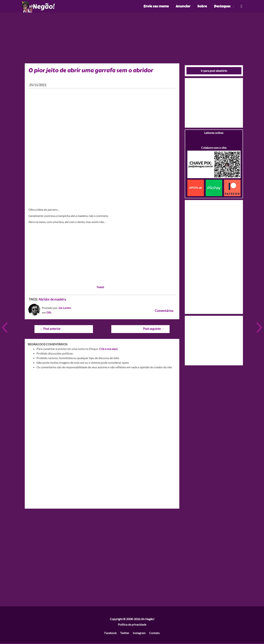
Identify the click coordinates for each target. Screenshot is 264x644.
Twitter (125, 634)
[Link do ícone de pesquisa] (241, 7)
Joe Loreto (65, 309)
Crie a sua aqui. (108, 350)
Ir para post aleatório (214, 72)
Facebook (110, 634)
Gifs (49, 313)
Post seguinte (154, 330)
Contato (154, 634)
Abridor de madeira (52, 300)
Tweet (100, 288)
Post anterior (50, 330)
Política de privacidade (132, 625)
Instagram (139, 634)
